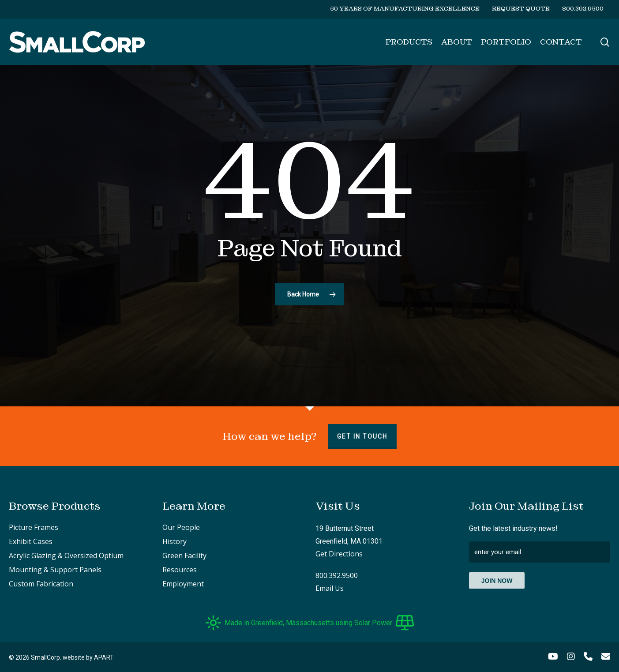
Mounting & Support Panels (55, 570)
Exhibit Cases (31, 541)
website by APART (88, 657)
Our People (181, 527)
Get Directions (339, 554)
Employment (183, 584)
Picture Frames (34, 527)
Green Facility (184, 556)
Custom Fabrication (41, 584)
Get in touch (362, 436)
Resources (180, 570)
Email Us (330, 588)
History (174, 541)
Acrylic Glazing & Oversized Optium (66, 556)
